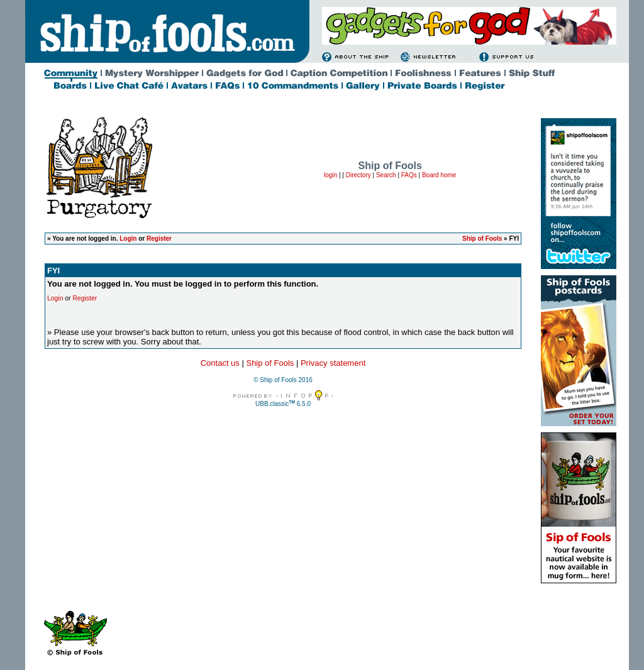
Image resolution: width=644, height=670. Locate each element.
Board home (439, 175)
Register (159, 239)
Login (128, 239)
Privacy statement (333, 363)
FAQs (409, 175)
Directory (358, 175)
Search (386, 175)
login (330, 175)
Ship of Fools (482, 239)
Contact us (220, 363)
